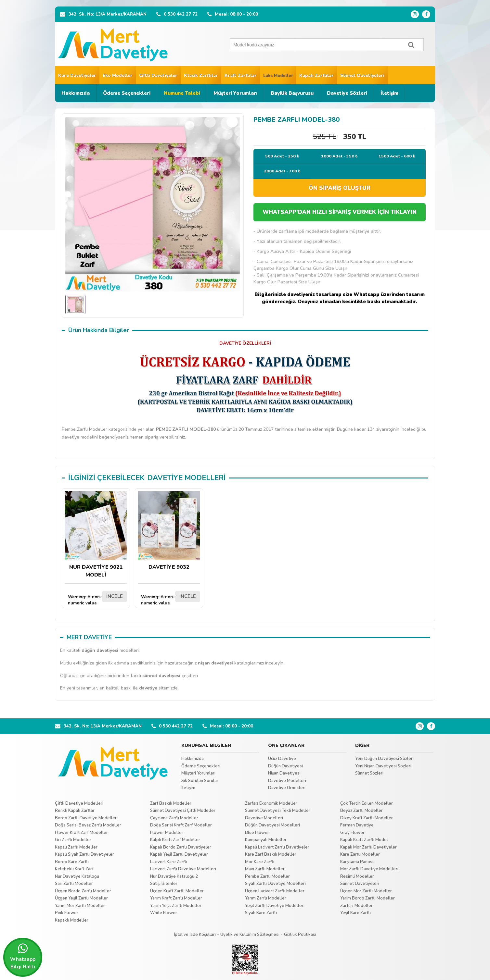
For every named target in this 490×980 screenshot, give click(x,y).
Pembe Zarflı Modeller (267, 876)
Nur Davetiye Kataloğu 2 (174, 876)
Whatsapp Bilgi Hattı (23, 956)
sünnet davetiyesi (161, 676)
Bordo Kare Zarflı (72, 862)
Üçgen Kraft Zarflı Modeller (177, 891)
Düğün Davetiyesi (285, 766)
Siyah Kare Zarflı (261, 913)
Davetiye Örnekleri (287, 788)
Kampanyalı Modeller (266, 840)
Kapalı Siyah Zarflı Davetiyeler (84, 854)
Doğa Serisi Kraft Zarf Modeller (181, 825)
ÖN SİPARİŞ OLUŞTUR (340, 188)
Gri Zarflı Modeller (73, 840)
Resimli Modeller (357, 876)
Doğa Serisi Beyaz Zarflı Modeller (88, 825)
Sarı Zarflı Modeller (74, 884)
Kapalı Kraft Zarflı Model (364, 840)
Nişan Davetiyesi (284, 773)
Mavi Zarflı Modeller (265, 869)
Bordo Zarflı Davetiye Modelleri (86, 818)
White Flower (164, 913)
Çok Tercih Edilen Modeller (367, 803)
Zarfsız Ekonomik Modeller (271, 803)
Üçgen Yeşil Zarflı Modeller (81, 898)
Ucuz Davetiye (282, 759)
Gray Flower (352, 833)
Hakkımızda (76, 93)
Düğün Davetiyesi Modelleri (272, 825)
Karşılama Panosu (357, 862)
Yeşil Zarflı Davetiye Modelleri (275, 906)
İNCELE (115, 596)
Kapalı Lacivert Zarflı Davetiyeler (277, 847)
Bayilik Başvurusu (292, 93)
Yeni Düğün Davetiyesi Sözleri (384, 759)
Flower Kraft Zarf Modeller (81, 833)
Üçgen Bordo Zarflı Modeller (83, 891)
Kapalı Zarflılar (316, 76)
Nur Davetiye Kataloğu (77, 876)
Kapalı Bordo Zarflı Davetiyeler (181, 847)
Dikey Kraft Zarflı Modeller (367, 818)
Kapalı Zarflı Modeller (76, 847)
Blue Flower (257, 833)
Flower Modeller (167, 833)
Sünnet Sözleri (369, 773)
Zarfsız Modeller (356, 906)
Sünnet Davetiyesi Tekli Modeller (278, 811)
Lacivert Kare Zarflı (169, 862)
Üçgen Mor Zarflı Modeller (366, 891)
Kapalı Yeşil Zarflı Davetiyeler (179, 854)
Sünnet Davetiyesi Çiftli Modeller (183, 811)
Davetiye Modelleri (287, 781)
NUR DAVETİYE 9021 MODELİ (96, 535)
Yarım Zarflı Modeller (266, 898)
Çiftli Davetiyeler (158, 76)
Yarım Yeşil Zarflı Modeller (176, 906)
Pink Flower (67, 913)
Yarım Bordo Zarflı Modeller (367, 898)
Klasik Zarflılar (201, 76)
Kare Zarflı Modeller (360, 854)
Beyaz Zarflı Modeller (361, 811)
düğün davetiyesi (100, 650)
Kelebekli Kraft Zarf (74, 869)
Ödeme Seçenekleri (127, 93)
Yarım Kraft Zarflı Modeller (176, 898)
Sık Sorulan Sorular (200, 781)
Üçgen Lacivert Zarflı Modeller (275, 891)
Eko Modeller (118, 76)
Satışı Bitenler (164, 884)
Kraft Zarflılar (241, 76)
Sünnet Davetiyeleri (362, 76)
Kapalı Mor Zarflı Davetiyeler (368, 847)
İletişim (389, 93)
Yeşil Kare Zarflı (355, 913)
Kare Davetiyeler (77, 76)
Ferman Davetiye (357, 825)
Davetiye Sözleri (347, 93)
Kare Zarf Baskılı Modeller (271, 854)
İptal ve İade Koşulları (195, 935)
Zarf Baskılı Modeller (171, 803)
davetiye (148, 688)
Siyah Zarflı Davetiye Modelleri (275, 884)
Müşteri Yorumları (235, 93)
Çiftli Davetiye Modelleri (79, 803)
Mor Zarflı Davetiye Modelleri (369, 869)
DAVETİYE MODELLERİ (186, 478)
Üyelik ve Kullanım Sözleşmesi (250, 935)
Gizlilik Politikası (300, 935)
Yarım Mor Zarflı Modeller (80, 906)
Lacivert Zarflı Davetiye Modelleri (183, 869)
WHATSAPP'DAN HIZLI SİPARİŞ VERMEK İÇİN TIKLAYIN (340, 212)
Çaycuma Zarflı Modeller (174, 818)
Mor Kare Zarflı (260, 862)
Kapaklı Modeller (72, 920)
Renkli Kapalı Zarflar (75, 811)
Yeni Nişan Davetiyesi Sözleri (383, 766)
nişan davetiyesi (215, 663)
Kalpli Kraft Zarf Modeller (175, 840)
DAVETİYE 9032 (169, 531)
